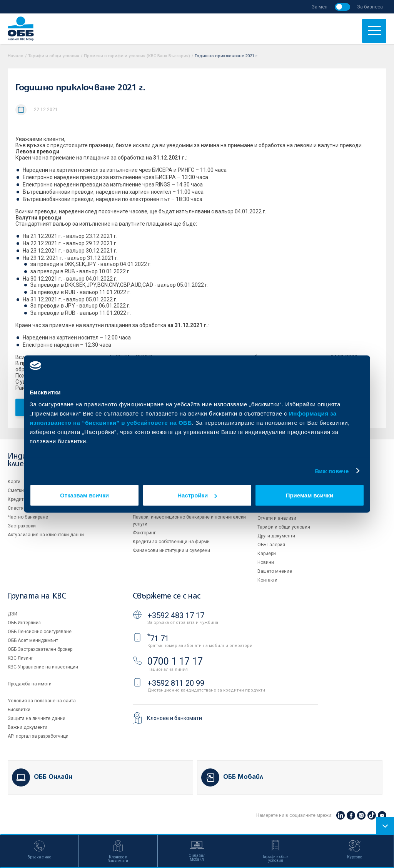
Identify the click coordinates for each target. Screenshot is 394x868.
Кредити (17, 499)
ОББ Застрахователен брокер (40, 649)
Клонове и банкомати (174, 718)
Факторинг (144, 533)
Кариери (267, 554)
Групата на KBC (37, 596)
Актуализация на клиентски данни (46, 535)
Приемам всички (310, 495)
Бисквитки (19, 710)
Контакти (267, 580)
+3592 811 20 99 (176, 683)
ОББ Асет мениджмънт (33, 640)
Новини (266, 562)
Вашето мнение (275, 571)
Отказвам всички (84, 495)
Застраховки (22, 526)
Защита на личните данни (37, 718)
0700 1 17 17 (175, 661)
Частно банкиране (28, 517)
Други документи (276, 536)
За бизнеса (370, 7)
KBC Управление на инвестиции (43, 667)
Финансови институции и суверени (171, 550)
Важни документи (28, 727)
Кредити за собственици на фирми (171, 542)
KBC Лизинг (20, 658)
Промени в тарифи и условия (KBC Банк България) (137, 56)
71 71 (158, 639)
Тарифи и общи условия (54, 56)
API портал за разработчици (38, 736)
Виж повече (332, 471)
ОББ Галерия (271, 545)
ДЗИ (13, 614)
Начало (16, 56)
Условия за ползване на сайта (42, 701)
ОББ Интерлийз (24, 623)
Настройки (197, 495)
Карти (14, 482)
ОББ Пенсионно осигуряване (40, 632)
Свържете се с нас (167, 596)
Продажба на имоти (30, 684)
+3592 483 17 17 (176, 615)
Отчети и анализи (277, 518)
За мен (320, 7)
